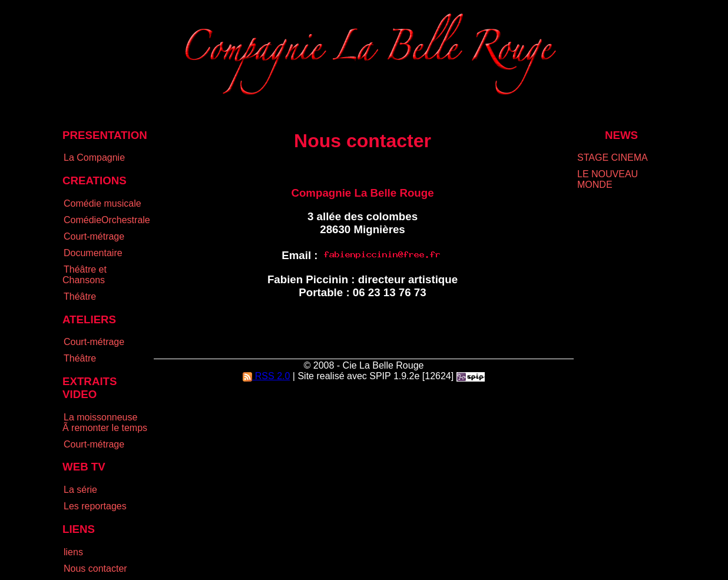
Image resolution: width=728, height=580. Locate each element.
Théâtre (80, 296)
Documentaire (93, 253)
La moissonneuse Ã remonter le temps (105, 422)
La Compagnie (94, 158)
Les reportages (95, 506)
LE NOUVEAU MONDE (608, 179)
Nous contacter (95, 569)
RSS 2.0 (266, 376)
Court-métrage (94, 236)
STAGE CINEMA (613, 158)
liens (73, 552)
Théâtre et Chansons (85, 275)
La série (80, 490)
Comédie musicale (102, 203)
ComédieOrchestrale (107, 220)
